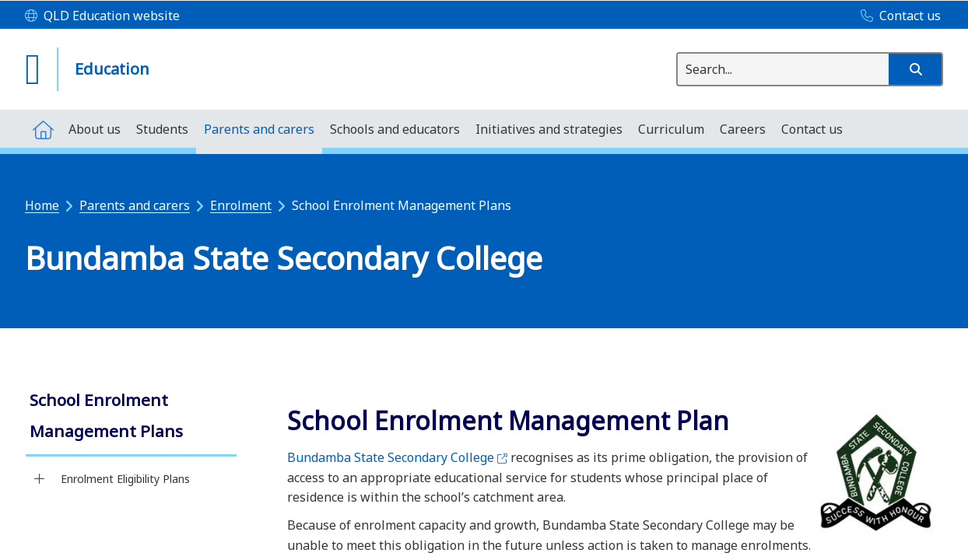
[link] (131, 417)
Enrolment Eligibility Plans (125, 479)
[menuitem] (43, 129)
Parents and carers (135, 205)
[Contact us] (897, 16)
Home (42, 205)
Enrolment (241, 205)
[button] (915, 69)
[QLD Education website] (102, 16)
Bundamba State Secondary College (397, 457)
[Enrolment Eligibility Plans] (39, 479)
